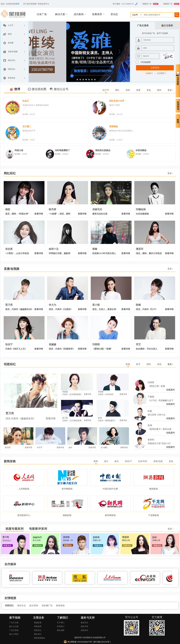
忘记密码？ (162, 73)
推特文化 (22, 606)
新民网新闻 (110, 515)
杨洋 (70, 448)
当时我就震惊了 (62, 150)
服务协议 (84, 623)
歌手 (138, 364)
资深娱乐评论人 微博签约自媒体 (36, 105)
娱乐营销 (34, 606)
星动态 (114, 14)
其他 (159, 364)
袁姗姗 (52, 344)
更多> (170, 90)
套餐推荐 (97, 14)
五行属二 (27, 127)
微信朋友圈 (39, 89)
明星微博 (38, 626)
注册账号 (149, 73)
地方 (106, 461)
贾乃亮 (9, 305)
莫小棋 (96, 305)
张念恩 (9, 249)
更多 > (171, 529)
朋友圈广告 (47, 606)
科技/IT (128, 461)
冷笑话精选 (141, 150)
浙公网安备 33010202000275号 (80, 642)
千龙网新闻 (154, 515)
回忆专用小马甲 (117, 101)
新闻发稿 (12, 78)
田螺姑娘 (141, 209)
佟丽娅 (65, 392)
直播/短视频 (13, 52)
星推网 (16, 4)
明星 (128, 90)
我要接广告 (168, 4)
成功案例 (79, 14)
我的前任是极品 (103, 150)
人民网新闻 (24, 489)
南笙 (8, 209)
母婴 (138, 90)
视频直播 (38, 623)
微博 (10, 34)
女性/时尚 (143, 461)
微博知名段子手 (29, 131)
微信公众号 (61, 89)
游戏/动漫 (158, 461)
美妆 (149, 90)
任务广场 (42, 14)
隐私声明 (84, 626)
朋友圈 (11, 43)
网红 (117, 90)
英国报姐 (114, 127)
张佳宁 (9, 344)
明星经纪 (12, 69)
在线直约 (170, 390)
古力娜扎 (104, 448)
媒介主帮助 (14, 634)
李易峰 (101, 392)
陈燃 (138, 305)
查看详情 (39, 214)
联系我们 (61, 626)
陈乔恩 (8, 448)
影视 (128, 364)
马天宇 (40, 448)
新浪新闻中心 (24, 515)
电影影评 (84, 630)
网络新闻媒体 (40, 638)
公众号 (11, 25)
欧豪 (150, 411)
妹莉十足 (54, 249)
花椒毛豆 (97, 209)
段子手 (106, 90)
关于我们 (61, 623)
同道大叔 (19, 150)
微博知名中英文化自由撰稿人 (121, 131)
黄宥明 (151, 440)
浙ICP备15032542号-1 (102, 642)
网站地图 (61, 630)
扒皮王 (26, 101)
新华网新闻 (67, 489)
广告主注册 (14, 623)
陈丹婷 (52, 209)
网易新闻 (154, 489)
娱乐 (117, 461)
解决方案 (60, 14)
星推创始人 (7, 541)
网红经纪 (12, 60)
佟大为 (52, 305)
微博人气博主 (115, 105)
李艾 (138, 344)
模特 (149, 364)
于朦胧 (151, 397)
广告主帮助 (14, 630)
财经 (159, 90)
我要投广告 (147, 4)
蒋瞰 (95, 249)
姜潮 (150, 425)
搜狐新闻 (67, 515)
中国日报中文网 (110, 489)
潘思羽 (140, 249)
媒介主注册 (14, 626)
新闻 (96, 461)
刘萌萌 (96, 344)
